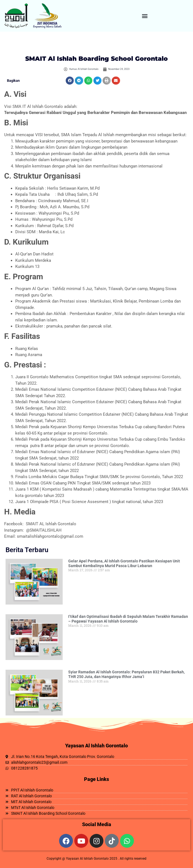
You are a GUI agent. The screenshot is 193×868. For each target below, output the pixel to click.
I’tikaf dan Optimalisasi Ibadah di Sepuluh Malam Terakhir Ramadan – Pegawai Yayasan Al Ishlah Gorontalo (128, 619)
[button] (145, 16)
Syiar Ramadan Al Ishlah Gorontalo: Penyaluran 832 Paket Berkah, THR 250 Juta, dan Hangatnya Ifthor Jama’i (126, 674)
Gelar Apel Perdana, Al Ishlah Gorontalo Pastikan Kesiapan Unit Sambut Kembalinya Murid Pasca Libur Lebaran (124, 563)
